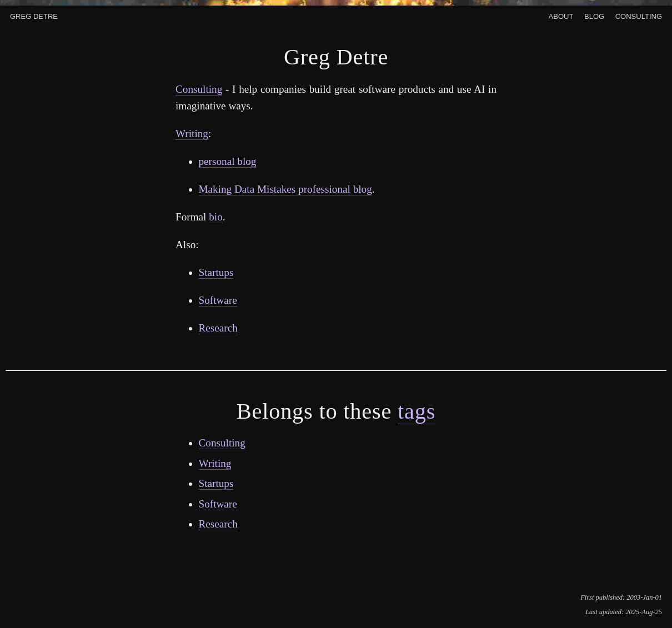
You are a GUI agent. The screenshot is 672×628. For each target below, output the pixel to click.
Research (218, 328)
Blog (594, 15)
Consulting (639, 15)
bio (216, 217)
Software (218, 300)
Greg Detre (34, 15)
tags (417, 411)
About (561, 15)
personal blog (228, 161)
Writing (192, 134)
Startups (216, 272)
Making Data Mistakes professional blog (285, 189)
